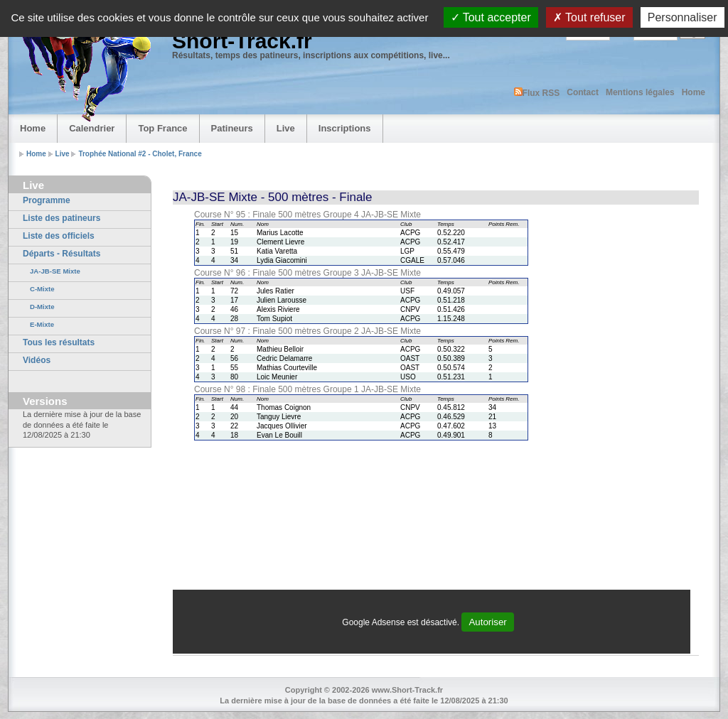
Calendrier (92, 128)
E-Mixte (42, 324)
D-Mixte (42, 307)
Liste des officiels (59, 236)
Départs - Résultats (61, 254)
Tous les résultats (59, 342)
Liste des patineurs (61, 218)
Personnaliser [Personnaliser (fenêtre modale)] (682, 17)
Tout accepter (491, 17)
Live (286, 128)
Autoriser (487, 622)
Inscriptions (345, 128)
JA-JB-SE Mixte (55, 271)
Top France (162, 128)
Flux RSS (537, 93)
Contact (583, 92)
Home (694, 92)
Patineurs (232, 128)
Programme (47, 200)
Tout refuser (589, 17)
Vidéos (37, 360)
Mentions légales (640, 92)
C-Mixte (42, 289)
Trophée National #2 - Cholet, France (140, 154)
